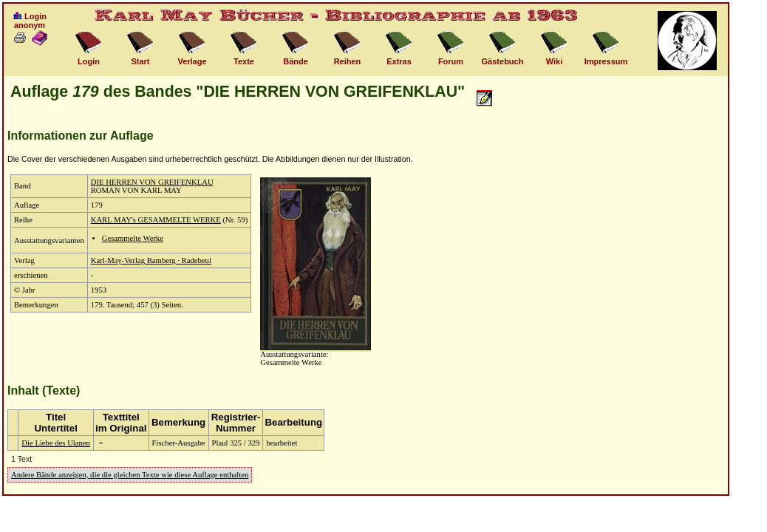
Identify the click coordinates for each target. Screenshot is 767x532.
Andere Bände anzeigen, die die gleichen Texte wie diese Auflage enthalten (130, 475)
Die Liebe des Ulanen (56, 443)
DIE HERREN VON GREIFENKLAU (152, 182)
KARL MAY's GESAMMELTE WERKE (156, 220)
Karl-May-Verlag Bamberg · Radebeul (151, 260)
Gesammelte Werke (133, 238)
